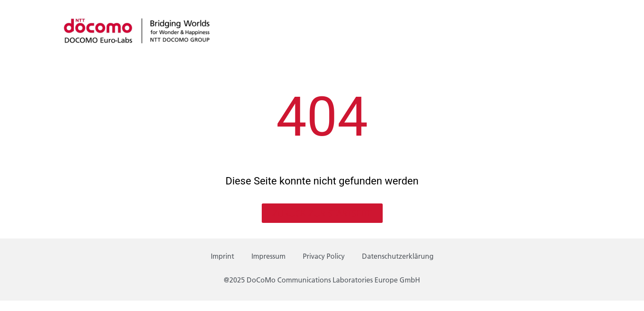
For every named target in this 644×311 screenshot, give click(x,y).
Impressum (268, 257)
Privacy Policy (324, 257)
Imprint (222, 257)
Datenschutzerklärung (398, 257)
